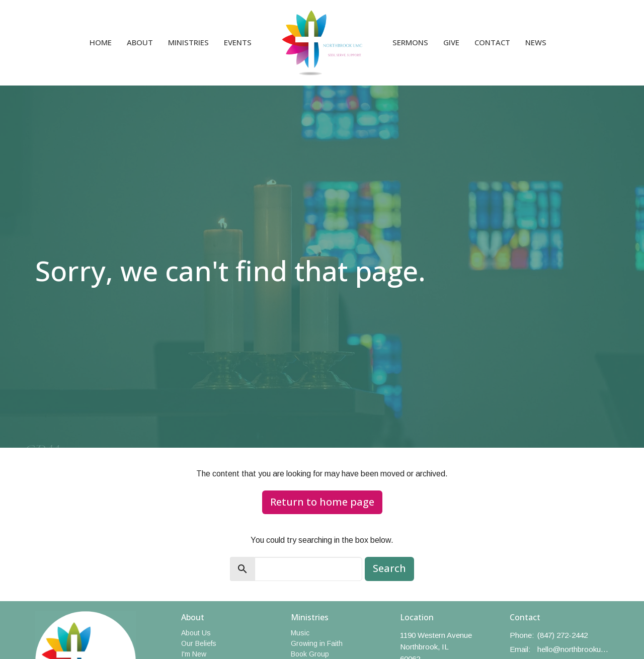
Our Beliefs (199, 643)
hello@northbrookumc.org (573, 649)
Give (451, 42)
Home (101, 42)
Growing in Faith (317, 643)
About (140, 42)
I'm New (194, 654)
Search (389, 568)
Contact (492, 42)
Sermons (410, 42)
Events (238, 42)
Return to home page (322, 502)
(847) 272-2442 (562, 635)
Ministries (188, 42)
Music (300, 633)
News (536, 42)
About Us (196, 633)
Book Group (310, 654)
